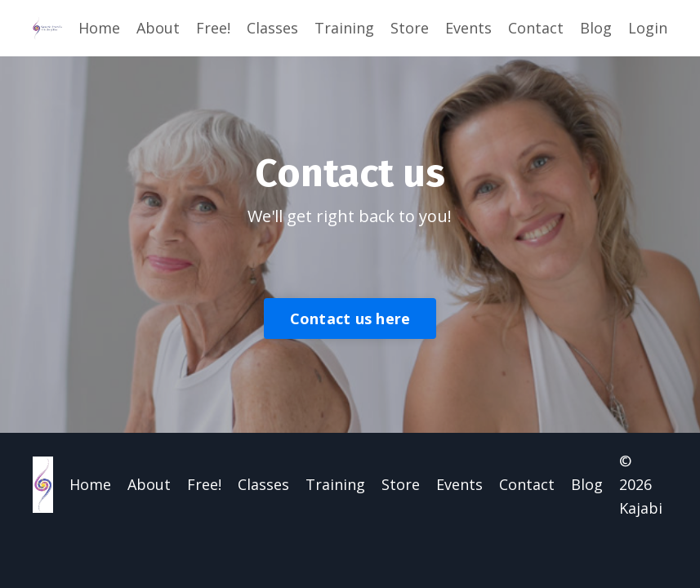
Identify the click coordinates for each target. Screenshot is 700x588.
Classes (272, 28)
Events (468, 28)
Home (99, 28)
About (158, 28)
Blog (596, 28)
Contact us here (350, 318)
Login (648, 28)
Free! (213, 28)
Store (410, 28)
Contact (536, 28)
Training (344, 28)
